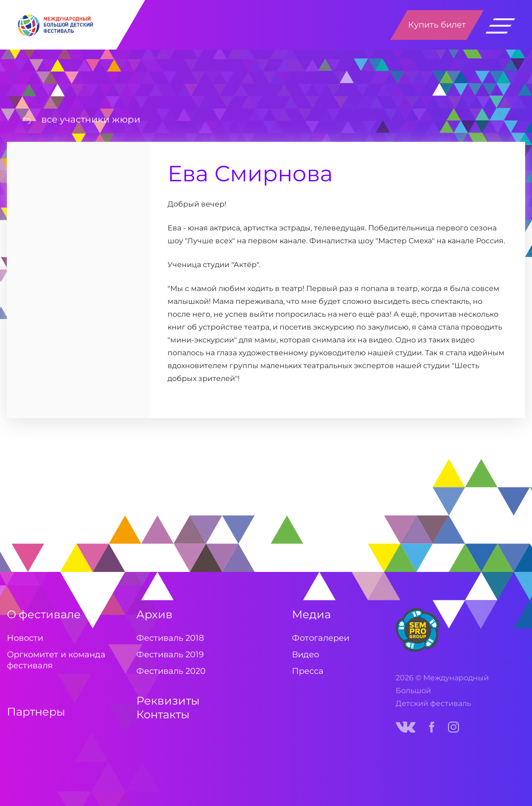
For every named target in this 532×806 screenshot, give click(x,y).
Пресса (308, 671)
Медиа (311, 614)
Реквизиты (168, 701)
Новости (25, 638)
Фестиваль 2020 (171, 671)
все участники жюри (91, 119)
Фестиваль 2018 (170, 638)
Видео (305, 655)
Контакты (163, 714)
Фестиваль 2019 (170, 655)
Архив (154, 614)
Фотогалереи (321, 638)
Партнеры (36, 712)
